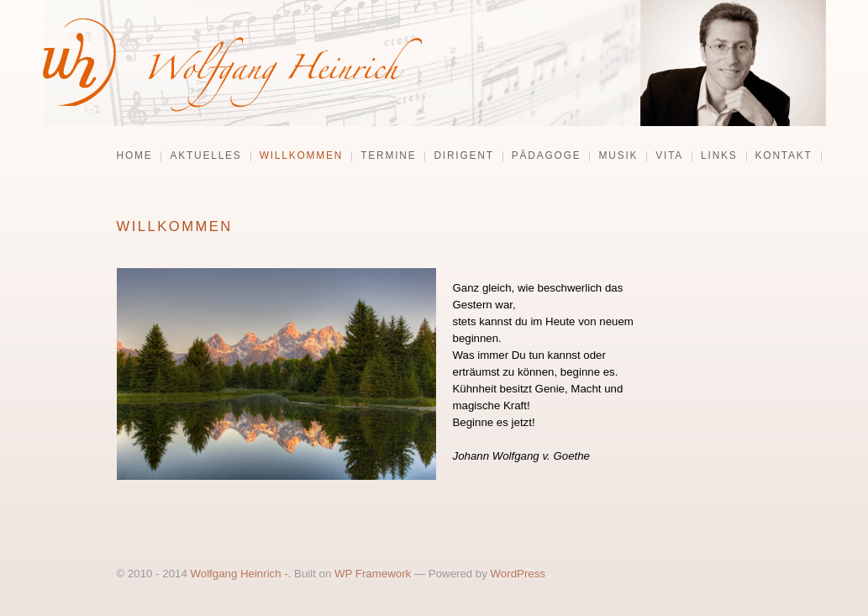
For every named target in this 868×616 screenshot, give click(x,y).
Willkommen (302, 156)
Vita (669, 156)
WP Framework (373, 574)
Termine (388, 156)
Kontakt (784, 156)
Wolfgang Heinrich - (239, 574)
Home (135, 156)
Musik (618, 156)
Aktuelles (205, 156)
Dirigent (463, 156)
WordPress (518, 574)
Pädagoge (547, 156)
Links (719, 156)
